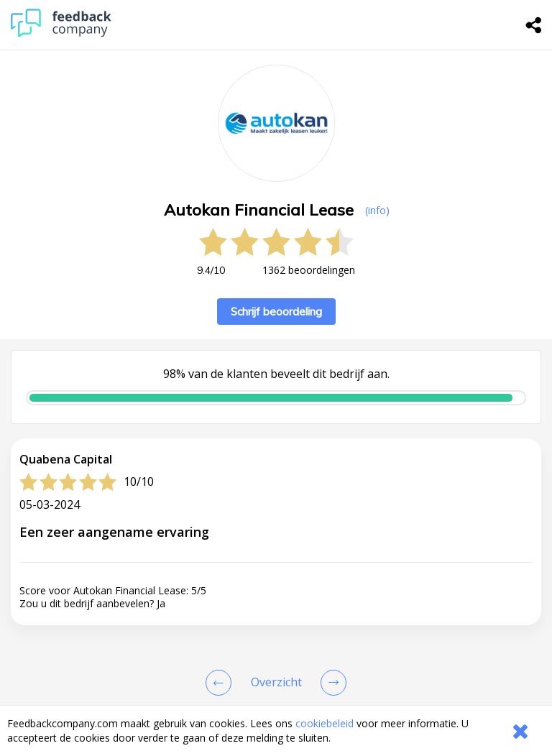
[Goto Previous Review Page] (221, 683)
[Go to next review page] (331, 683)
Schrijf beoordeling (276, 312)
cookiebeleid (325, 723)
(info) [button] (377, 210)
